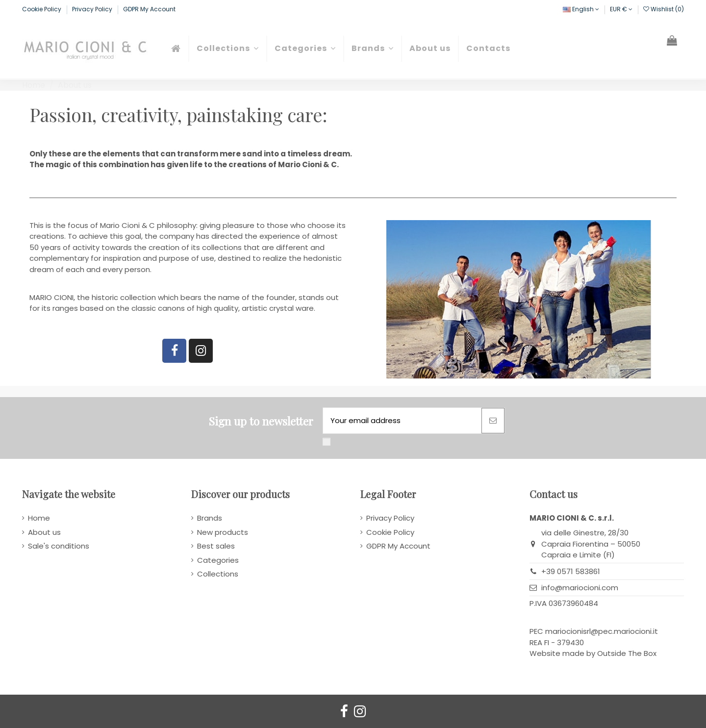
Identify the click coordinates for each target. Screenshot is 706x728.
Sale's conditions (59, 546)
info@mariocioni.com (580, 588)
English (581, 9)
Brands (210, 518)
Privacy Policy (93, 9)
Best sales (216, 546)
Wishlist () (664, 9)
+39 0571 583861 (571, 571)
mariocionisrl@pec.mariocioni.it (602, 631)
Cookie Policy (42, 9)
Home (39, 518)
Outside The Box (627, 653)
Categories (218, 560)
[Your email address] (402, 421)
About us (44, 532)
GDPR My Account (149, 9)
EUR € (621, 9)
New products (223, 532)
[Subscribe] (493, 421)
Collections (218, 574)
